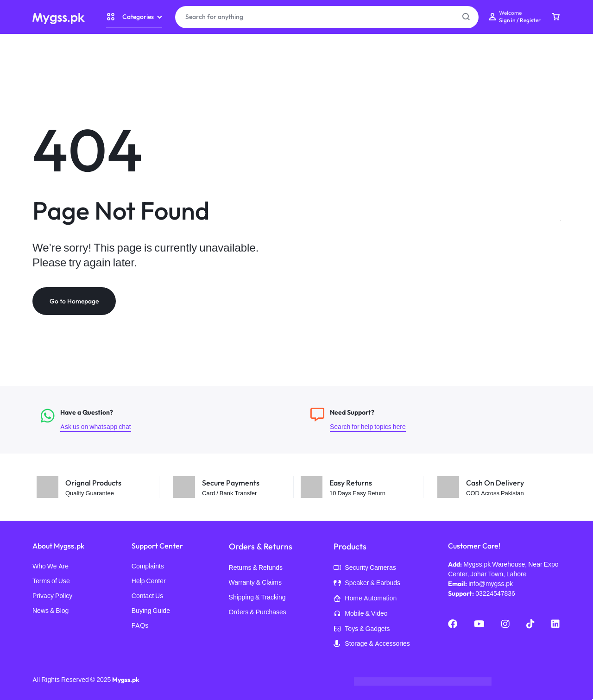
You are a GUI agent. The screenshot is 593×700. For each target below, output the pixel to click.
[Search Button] (466, 17)
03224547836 (495, 594)
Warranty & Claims (255, 583)
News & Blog (50, 611)
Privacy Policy (52, 596)
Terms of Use (51, 582)
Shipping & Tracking (257, 598)
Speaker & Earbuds (367, 584)
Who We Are (50, 567)
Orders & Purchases (258, 613)
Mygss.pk (126, 680)
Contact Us (147, 596)
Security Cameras (365, 569)
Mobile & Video (360, 614)
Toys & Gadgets (362, 630)
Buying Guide (151, 611)
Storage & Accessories (372, 644)
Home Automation (365, 599)
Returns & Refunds (256, 568)
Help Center (149, 582)
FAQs (140, 626)
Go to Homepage (74, 302)
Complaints (148, 567)
